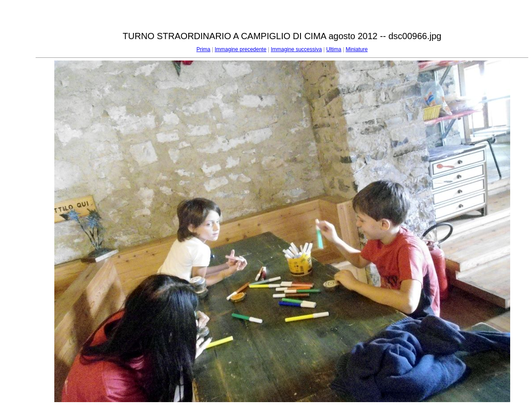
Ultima (334, 49)
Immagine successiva (296, 49)
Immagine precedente (240, 49)
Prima (203, 49)
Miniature (356, 49)
